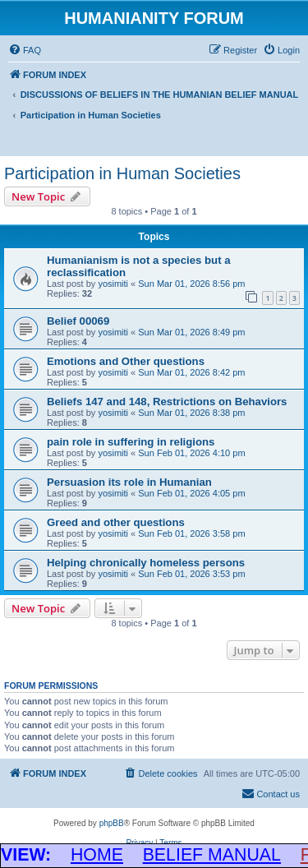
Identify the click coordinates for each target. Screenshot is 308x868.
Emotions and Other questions (126, 361)
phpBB (112, 823)
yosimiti (113, 284)
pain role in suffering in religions (131, 442)
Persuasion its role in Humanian (129, 482)
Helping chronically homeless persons (146, 563)
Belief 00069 (78, 321)
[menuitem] (25, 50)
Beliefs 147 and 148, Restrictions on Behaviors (167, 402)
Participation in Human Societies (122, 173)
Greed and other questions (116, 522)
